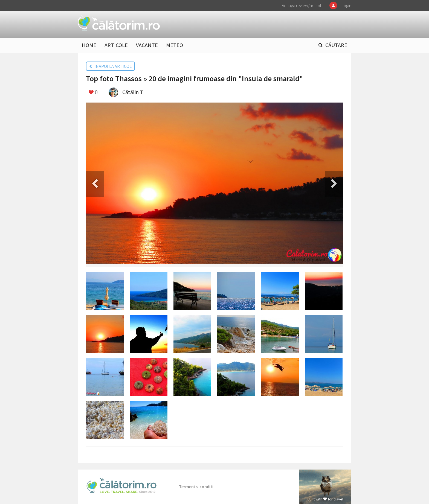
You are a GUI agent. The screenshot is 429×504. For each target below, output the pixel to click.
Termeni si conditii (197, 486)
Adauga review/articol (302, 5)
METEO (175, 45)
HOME (89, 45)
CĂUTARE (336, 45)
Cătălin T (133, 92)
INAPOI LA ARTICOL (110, 66)
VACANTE (147, 45)
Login (347, 5)
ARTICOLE (116, 45)
